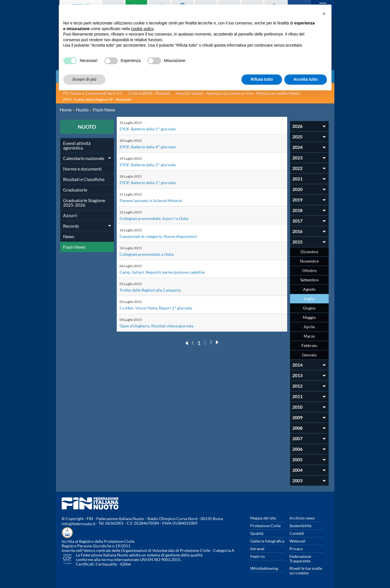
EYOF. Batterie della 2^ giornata (151, 182)
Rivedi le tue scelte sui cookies (306, 571)
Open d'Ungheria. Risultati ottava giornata (161, 326)
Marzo (309, 336)
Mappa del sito (263, 518)
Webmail (297, 541)
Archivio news (302, 518)
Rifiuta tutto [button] (262, 79)
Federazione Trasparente (300, 559)
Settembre (309, 280)
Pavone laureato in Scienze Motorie (154, 200)
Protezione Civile (265, 526)
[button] (324, 14)
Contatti (297, 533)
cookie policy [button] (142, 29)
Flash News (74, 247)
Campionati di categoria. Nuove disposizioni (162, 236)
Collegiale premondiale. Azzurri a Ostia (157, 218)
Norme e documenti (82, 169)
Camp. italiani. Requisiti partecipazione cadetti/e (166, 272)
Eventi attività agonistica (77, 145)
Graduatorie (75, 190)
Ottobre (309, 270)
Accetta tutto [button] (306, 79)
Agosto (309, 289)
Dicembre (309, 252)
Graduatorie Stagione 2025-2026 (84, 202)
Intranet (257, 549)
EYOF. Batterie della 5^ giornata (151, 129)
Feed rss (257, 556)
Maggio (309, 317)
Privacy (296, 549)
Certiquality (106, 564)
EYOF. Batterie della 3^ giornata (151, 164)
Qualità (257, 533)
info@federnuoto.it (79, 524)
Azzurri (70, 215)
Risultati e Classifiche (84, 179)
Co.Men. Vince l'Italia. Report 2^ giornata (160, 308)
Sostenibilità (300, 526)
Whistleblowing (264, 568)
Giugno (309, 308)
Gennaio (309, 355)
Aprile (309, 327)
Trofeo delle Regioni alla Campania (153, 290)
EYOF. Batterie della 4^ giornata (151, 147)
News (69, 236)
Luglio (309, 299)
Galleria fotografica (267, 541)
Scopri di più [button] (85, 79)
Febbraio (309, 345)
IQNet (126, 564)
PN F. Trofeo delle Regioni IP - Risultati (97, 99)
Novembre (309, 261)
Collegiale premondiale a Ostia (149, 254)
